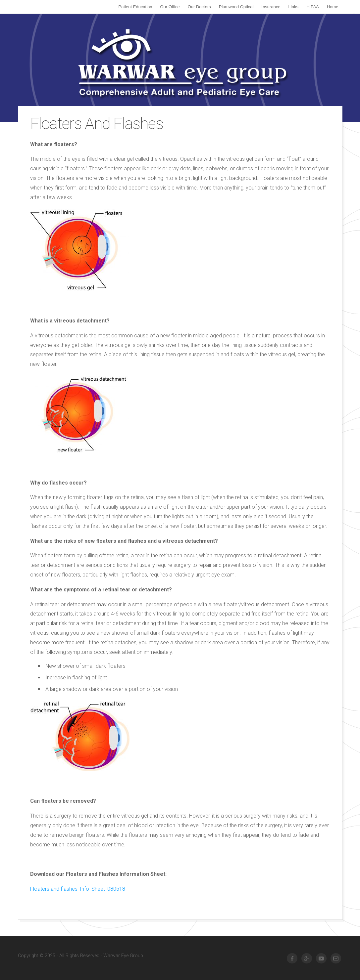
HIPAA (313, 7)
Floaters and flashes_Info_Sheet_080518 (78, 889)
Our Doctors (199, 7)
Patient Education (135, 7)
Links (293, 7)
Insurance (271, 7)
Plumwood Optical (236, 7)
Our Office (170, 7)
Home (333, 7)
